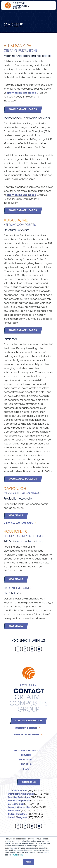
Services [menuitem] (26, 755)
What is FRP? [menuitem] (26, 760)
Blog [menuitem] (26, 769)
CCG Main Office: (18, 791)
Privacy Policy (17, 855)
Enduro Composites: (19, 801)
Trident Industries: (18, 814)
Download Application (23, 109)
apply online (14, 93)
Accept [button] (28, 862)
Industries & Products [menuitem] (26, 751)
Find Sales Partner (26, 735)
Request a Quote (26, 728)
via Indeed (29, 93)
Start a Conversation (29, 721)
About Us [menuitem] (26, 764)
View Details (16, 516)
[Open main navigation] (49, 5)
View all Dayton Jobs (18, 523)
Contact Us (28, 782)
